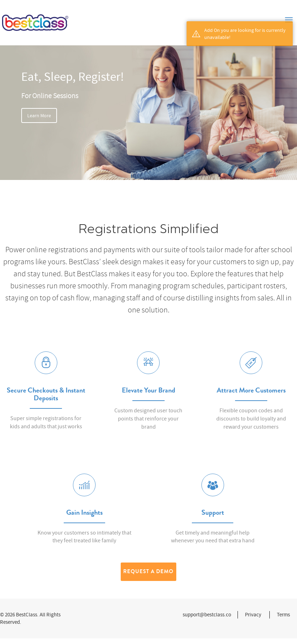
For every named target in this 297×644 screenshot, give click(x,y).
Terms (283, 615)
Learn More (39, 115)
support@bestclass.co (207, 615)
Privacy (253, 615)
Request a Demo (148, 571)
